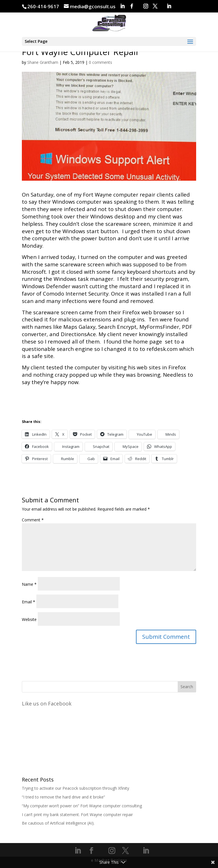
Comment (33, 520)
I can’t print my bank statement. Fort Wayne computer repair (77, 815)
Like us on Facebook (47, 703)
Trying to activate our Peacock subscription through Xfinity (76, 788)
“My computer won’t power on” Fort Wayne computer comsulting (82, 806)
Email (29, 602)
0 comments (100, 62)
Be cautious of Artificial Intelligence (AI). (58, 823)
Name (29, 584)
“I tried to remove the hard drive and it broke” (63, 797)
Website (29, 619)
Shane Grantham (43, 62)
